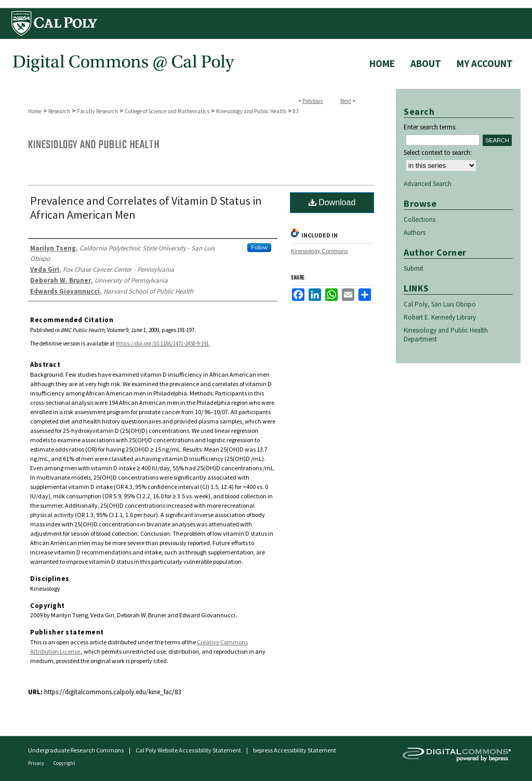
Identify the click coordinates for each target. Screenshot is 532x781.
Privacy (37, 763)
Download (332, 202)
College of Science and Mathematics (167, 111)
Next (346, 101)
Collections (420, 220)
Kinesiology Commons (319, 251)
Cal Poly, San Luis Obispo (440, 304)
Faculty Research (97, 111)
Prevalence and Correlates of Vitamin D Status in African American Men (146, 208)
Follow (259, 247)
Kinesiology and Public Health (251, 111)
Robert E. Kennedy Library (440, 317)
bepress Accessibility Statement (295, 750)
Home (35, 111)
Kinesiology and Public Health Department (446, 335)
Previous (312, 101)
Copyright (64, 763)
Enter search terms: (430, 127)
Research (59, 111)
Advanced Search (428, 184)
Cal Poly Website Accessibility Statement (188, 750)
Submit (414, 268)
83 (296, 111)
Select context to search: (438, 153)
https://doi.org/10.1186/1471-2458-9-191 (162, 343)
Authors (415, 233)
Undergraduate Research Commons (76, 750)
